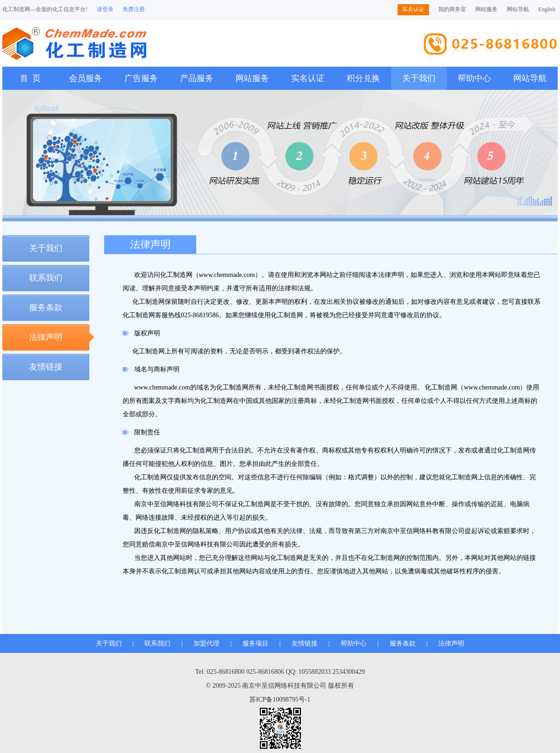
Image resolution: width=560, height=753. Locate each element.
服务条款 (46, 307)
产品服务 (197, 78)
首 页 (30, 78)
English (547, 9)
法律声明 (46, 337)
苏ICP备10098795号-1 (280, 700)
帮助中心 (474, 78)
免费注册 (134, 9)
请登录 (105, 9)
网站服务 (486, 9)
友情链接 (46, 367)
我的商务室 (452, 9)
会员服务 (86, 78)
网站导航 (518, 9)
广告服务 (141, 78)
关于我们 (419, 78)
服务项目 (255, 643)
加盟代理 (206, 643)
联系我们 (46, 278)
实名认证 (413, 9)
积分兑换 (363, 78)
